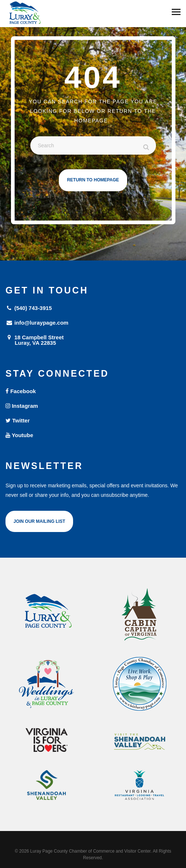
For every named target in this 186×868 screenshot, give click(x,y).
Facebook (21, 391)
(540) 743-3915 (29, 308)
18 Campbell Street (93, 340)
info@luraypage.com (37, 323)
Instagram (22, 406)
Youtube (19, 435)
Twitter (18, 420)
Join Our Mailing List (39, 521)
